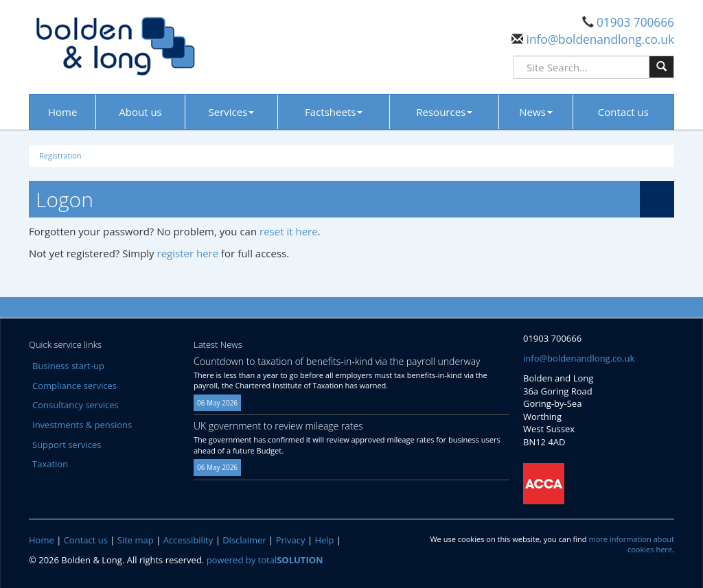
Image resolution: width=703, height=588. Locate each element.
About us (140, 112)
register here (188, 253)
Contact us (623, 112)
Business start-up (68, 366)
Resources (444, 112)
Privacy (291, 540)
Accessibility (188, 540)
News (536, 112)
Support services (67, 445)
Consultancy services (76, 405)
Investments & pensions (82, 425)
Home (62, 112)
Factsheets (334, 112)
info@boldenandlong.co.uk (599, 39)
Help (324, 540)
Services (232, 112)
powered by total (265, 560)
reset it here (289, 231)
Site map (136, 540)
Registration (60, 155)
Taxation (50, 464)
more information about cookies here (631, 544)
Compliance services (74, 386)
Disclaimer (244, 540)
